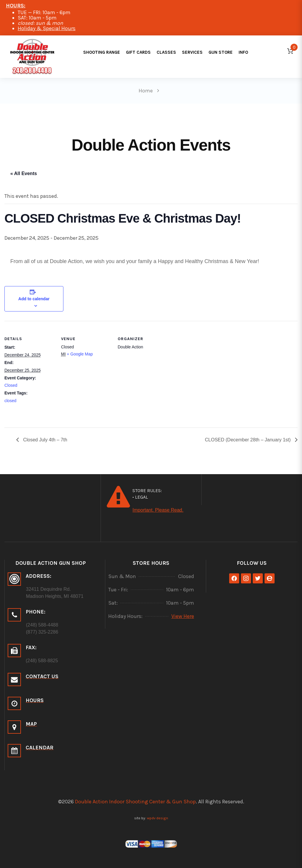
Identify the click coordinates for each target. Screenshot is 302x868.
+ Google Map (80, 354)
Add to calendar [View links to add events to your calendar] (34, 299)
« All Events (24, 173)
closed (10, 401)
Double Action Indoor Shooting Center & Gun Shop (135, 802)
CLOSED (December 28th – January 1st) (248, 440)
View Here (183, 616)
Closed (11, 385)
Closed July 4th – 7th (45, 440)
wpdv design (157, 818)
